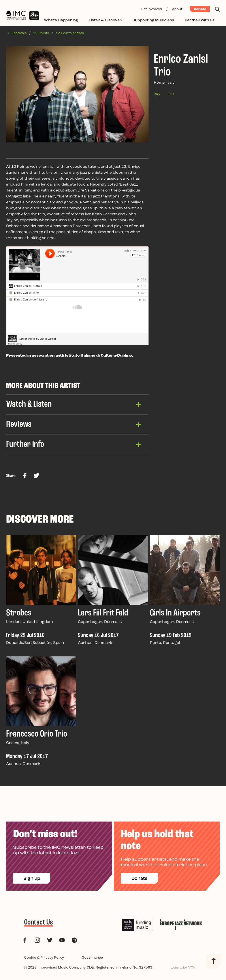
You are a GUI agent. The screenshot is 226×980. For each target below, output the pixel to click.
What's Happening (61, 20)
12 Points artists (70, 33)
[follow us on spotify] (74, 941)
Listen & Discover (105, 20)
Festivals (19, 33)
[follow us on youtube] (62, 941)
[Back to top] (214, 962)
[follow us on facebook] (25, 941)
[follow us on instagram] (37, 941)
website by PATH (183, 969)
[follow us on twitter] (50, 941)
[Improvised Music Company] (16, 16)
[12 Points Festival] (34, 16)
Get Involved (151, 9)
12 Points (41, 33)
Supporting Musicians (153, 20)
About (177, 9)
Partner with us (200, 20)
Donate (200, 9)
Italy (157, 94)
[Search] (217, 9)
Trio (171, 94)
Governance (92, 959)
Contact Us (39, 924)
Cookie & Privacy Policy (44, 959)
